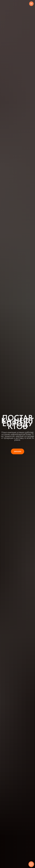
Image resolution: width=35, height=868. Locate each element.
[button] (18, 451)
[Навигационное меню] (31, 4)
